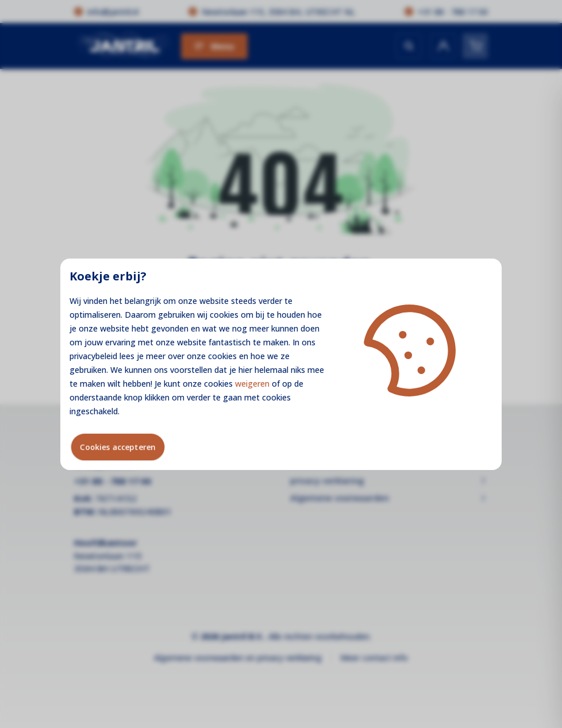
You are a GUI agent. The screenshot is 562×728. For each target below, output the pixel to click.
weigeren (252, 384)
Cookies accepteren (118, 447)
